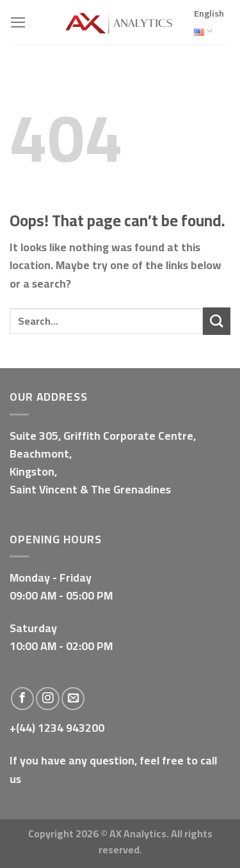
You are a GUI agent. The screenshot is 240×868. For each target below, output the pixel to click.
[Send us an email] (73, 699)
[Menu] (18, 22)
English (209, 23)
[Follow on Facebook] (22, 699)
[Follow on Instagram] (47, 699)
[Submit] (217, 321)
